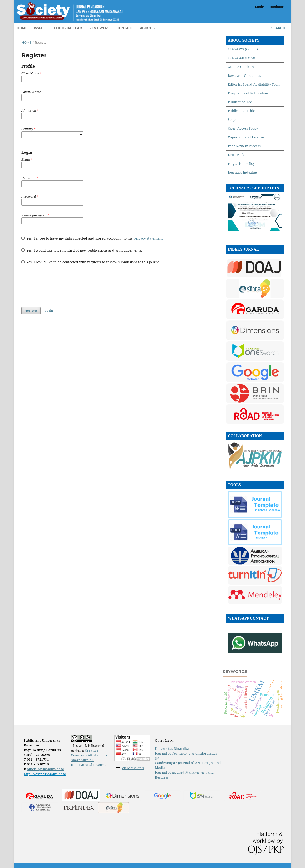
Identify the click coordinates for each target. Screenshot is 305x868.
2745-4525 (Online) (243, 49)
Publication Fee (240, 102)
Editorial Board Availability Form (254, 84)
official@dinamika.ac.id (46, 769)
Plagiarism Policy (241, 164)
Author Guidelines (242, 67)
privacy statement (148, 238)
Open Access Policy (243, 128)
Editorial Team (68, 28)
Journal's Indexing (242, 172)
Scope (233, 120)
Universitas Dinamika (172, 748)
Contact (125, 28)
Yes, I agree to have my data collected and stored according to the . (93, 238)
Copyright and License (246, 137)
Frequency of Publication (248, 93)
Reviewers (99, 28)
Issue (39, 28)
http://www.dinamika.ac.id (45, 774)
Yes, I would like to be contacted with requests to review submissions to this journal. (91, 262)
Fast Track (236, 155)
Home (22, 28)
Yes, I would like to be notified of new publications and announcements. (82, 250)
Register (277, 7)
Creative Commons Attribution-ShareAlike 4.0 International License (89, 757)
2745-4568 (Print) (241, 58)
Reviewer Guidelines (244, 76)
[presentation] (58, 286)
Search (277, 28)
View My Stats (133, 768)
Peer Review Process (244, 146)
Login (260, 7)
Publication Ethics (242, 111)
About (146, 28)
